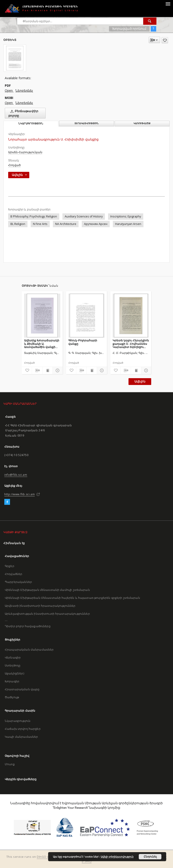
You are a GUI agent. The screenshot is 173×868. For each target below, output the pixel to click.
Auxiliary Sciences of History (84, 216)
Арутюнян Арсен (96, 224)
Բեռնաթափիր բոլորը (23, 113)
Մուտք (10, 764)
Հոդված (14, 165)
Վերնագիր (13, 657)
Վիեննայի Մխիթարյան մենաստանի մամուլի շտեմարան (47, 590)
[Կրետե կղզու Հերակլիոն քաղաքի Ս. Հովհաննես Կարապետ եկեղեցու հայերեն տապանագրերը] (131, 316)
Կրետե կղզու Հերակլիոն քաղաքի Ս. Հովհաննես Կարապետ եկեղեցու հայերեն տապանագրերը (131, 344)
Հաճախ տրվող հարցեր (23, 729)
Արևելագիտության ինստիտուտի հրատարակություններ (47, 614)
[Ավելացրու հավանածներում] (165, 40)
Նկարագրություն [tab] (31, 124)
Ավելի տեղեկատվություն (117, 857)
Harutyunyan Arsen (128, 224)
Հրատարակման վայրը (22, 689)
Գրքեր (10, 566)
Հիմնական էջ (14, 543)
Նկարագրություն (18, 721)
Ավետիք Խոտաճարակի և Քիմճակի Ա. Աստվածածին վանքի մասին (42, 344)
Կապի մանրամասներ (21, 737)
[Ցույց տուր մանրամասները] (57, 370)
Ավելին (140, 381)
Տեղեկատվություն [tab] (86, 123)
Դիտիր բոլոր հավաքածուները (28, 626)
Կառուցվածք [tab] (142, 123)
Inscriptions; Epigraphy (126, 216)
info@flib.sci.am (16, 475)
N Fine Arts (40, 224)
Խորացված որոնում (129, 29)
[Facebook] (7, 502)
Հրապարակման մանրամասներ (29, 650)
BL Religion (18, 224)
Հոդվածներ (14, 574)
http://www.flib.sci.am (20, 494)
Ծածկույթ (12, 697)
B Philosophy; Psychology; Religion (34, 216)
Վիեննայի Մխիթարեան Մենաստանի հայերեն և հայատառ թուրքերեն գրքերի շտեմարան (72, 598)
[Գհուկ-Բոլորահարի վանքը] (86, 316)
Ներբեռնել (24, 90)
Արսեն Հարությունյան (25, 152)
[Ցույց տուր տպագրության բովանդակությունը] (47, 370)
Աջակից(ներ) (14, 673)
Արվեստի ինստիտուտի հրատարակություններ (40, 606)
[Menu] (168, 4)
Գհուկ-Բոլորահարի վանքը (83, 342)
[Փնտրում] (150, 21)
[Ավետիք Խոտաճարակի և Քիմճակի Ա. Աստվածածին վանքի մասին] (42, 316)
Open (9, 90)
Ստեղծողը (13, 665)
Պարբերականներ (18, 582)
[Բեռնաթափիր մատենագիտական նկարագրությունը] (37, 370)
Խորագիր (12, 681)
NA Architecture (66, 224)
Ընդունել (150, 857)
